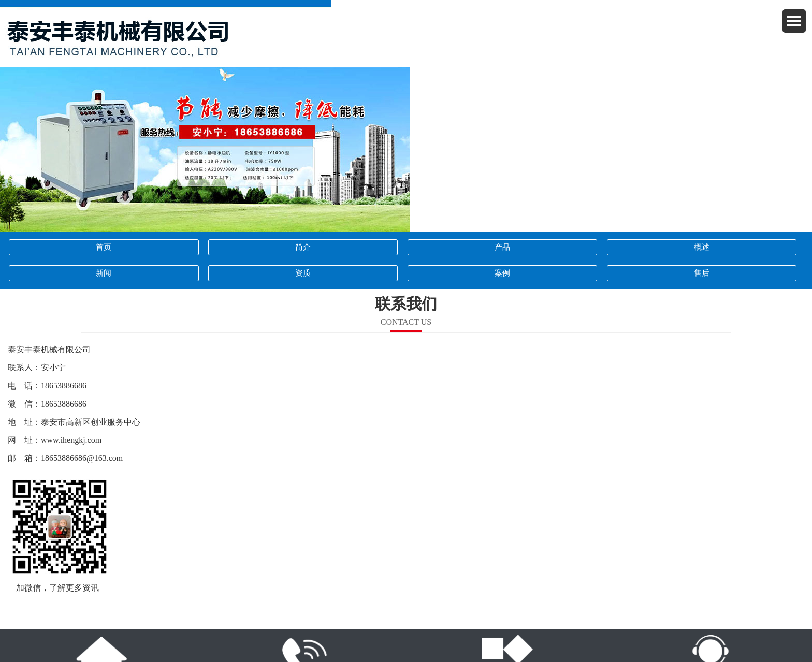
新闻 (104, 273)
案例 (502, 273)
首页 (104, 247)
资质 (303, 273)
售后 (702, 273)
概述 (702, 247)
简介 (303, 247)
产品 (502, 247)
